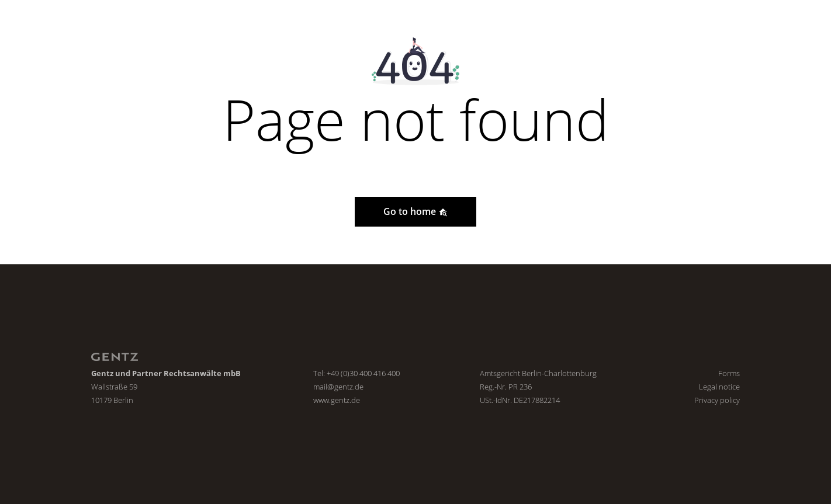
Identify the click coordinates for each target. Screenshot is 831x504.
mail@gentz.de (338, 387)
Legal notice (719, 387)
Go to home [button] (415, 211)
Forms (729, 373)
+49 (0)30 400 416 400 (363, 373)
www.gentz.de (337, 400)
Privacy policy (717, 400)
